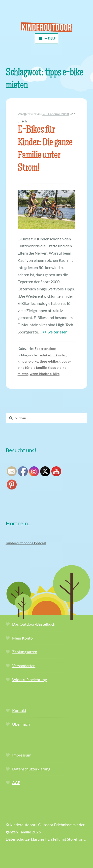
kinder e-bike (28, 361)
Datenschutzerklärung (31, 769)
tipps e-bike (49, 361)
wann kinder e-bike (45, 374)
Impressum (22, 755)
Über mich (21, 724)
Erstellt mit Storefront (66, 839)
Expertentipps (45, 349)
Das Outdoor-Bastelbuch (34, 624)
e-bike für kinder (53, 355)
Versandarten (24, 666)
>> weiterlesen (55, 332)
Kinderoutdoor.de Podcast (26, 543)
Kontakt (19, 710)
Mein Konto (22, 638)
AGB (16, 783)
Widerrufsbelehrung (30, 679)
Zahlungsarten (25, 652)
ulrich (22, 121)
